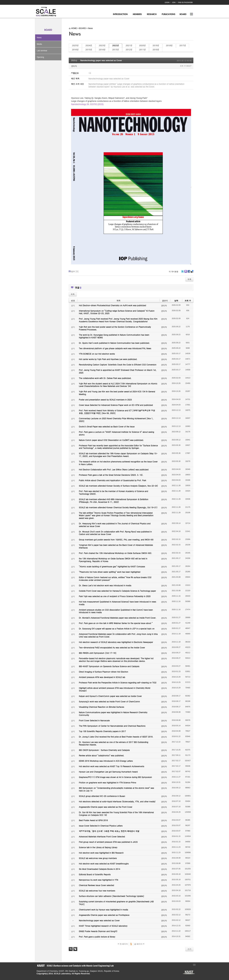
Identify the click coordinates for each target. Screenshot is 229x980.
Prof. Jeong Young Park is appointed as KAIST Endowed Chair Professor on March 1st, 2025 (118, 371)
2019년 (156, 46)
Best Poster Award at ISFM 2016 (93, 820)
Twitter (183, 273)
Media (39, 44)
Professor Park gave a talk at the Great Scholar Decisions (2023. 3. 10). (111, 475)
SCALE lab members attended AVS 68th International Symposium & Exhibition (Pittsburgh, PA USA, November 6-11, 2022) (114, 501)
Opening (40, 57)
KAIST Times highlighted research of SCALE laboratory (103, 926)
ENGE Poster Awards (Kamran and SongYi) (98, 931)
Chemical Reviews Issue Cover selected (96, 885)
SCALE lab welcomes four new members (97, 891)
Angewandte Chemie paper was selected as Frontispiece (104, 915)
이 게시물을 (174, 272)
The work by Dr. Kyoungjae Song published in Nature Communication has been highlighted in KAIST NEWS (114, 336)
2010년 (156, 50)
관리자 (74, 66)
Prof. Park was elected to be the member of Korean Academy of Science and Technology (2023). (113, 492)
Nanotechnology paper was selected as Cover (101, 61)
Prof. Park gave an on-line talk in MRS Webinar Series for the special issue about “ (116, 623)
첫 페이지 (123, 944)
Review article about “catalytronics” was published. (102, 755)
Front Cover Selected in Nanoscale (94, 720)
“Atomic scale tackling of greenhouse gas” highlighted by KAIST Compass (112, 566)
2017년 (183, 46)
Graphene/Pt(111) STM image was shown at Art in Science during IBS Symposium (115, 777)
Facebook (189, 273)
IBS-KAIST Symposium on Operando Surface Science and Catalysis (109, 666)
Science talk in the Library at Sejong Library (98, 847)
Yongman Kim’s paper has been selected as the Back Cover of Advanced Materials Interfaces (116, 546)
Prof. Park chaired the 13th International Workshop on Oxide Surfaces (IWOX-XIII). (115, 553)
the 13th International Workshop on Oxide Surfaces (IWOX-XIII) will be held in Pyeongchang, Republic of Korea (113, 560)
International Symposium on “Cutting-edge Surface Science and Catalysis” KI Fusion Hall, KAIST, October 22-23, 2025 (117, 312)
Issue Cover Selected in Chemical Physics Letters (101, 826)
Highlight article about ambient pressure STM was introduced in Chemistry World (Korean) (114, 689)
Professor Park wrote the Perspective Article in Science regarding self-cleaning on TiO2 (118, 682)
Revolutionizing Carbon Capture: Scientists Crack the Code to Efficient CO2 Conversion (118, 365)
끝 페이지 (139, 944)
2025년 (75, 46)
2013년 (115, 50)
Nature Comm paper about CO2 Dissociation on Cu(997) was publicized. (111, 440)
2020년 (142, 46)
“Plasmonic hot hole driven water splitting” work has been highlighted (110, 572)
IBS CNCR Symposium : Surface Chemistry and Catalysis (104, 750)
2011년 (142, 50)
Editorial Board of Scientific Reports (95, 874)
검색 (71, 949)
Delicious (192, 273)
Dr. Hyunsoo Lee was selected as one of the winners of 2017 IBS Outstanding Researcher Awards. (114, 743)
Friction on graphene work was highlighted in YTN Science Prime (108, 782)
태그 (75, 949)
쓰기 (189, 949)
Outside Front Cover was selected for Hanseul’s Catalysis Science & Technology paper (117, 591)
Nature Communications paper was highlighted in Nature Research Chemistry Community (113, 714)
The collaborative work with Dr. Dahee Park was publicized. (105, 378)
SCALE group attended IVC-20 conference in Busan (102, 796)
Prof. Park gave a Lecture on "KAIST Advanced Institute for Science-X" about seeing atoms (116, 433)
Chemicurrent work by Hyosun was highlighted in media (103, 910)
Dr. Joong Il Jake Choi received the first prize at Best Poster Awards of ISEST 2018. (116, 737)
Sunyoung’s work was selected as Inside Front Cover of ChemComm (109, 701)
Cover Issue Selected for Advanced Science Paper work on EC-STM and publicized (116, 405)
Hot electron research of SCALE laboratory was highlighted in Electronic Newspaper (116, 642)
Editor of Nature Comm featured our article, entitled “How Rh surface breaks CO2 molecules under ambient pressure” (115, 579)
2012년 (129, 50)
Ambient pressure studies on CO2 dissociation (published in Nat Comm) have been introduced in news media (116, 611)
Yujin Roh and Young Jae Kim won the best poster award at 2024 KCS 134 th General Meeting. (117, 393)
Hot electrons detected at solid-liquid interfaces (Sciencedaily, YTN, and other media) (117, 801)
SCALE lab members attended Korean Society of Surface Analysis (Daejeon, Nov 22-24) (118, 486)
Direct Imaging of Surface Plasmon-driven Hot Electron (103, 672)
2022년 (115, 46)
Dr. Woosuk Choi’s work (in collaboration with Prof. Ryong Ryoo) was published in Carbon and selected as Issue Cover (115, 533)
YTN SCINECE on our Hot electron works (97, 354)
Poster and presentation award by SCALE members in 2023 (105, 400)
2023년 (102, 46)
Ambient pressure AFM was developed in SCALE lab (102, 677)
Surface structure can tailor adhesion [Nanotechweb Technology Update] (111, 896)
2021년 (129, 46)
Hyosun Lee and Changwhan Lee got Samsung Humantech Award (108, 772)
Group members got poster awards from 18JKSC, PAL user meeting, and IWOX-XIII (116, 540)
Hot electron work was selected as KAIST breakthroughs (104, 864)
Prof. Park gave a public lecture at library (97, 937)
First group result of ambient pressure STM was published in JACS (108, 842)
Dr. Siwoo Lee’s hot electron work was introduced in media (105, 585)
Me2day (186, 273)
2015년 (89, 50)
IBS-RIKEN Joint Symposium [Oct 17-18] (98, 653)
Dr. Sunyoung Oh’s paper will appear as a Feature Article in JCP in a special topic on (117, 629)
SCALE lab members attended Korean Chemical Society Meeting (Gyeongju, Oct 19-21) (118, 507)
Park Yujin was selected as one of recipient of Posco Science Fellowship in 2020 (115, 596)
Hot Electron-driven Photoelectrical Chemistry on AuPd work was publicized (112, 305)
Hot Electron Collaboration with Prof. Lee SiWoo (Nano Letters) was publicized (114, 469)
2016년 (75, 50)
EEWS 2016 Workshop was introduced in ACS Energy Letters (106, 761)
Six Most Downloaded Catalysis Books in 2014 (99, 869)
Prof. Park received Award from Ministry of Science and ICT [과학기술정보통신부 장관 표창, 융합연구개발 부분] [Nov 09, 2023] (117, 412)
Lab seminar (42, 51)
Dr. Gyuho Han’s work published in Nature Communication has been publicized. (114, 343)
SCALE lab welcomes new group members (98, 858)
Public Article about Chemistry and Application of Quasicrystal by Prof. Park (113, 480)
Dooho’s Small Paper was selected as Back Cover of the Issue (107, 426)
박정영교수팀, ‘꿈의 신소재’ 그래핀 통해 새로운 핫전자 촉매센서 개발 (109, 831)
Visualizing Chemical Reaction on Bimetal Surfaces (101, 707)
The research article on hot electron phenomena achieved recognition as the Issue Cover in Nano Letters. (118, 463)
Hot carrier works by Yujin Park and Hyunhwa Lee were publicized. (108, 359)
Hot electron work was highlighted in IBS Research (101, 853)
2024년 (89, 46)
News (39, 38)
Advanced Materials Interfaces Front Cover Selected (102, 836)
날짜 (176, 301)
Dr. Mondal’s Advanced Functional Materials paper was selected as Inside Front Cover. (118, 618)
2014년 (102, 50)
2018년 (169, 46)
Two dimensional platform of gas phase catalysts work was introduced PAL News (115, 348)
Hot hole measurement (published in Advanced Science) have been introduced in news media (117, 603)
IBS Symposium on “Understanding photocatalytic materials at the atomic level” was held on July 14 (116, 789)
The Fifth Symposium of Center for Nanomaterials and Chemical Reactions (112, 726)
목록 (189, 279)
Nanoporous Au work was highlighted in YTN (99, 880)
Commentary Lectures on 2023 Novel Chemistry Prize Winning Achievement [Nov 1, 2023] (116, 420)
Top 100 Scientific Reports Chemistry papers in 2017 (102, 731)
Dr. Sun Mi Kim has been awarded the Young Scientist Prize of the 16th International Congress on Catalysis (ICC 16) (116, 814)
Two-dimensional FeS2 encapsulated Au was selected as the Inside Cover (112, 647)
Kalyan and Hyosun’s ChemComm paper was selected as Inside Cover (110, 696)
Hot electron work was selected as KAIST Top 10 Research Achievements (112, 766)
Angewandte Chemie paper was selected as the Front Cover (106, 807)
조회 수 (188, 301)
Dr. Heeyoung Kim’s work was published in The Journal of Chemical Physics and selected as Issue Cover (115, 525)
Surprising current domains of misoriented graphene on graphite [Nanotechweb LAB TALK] (116, 903)
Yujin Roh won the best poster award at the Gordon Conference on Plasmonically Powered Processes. (115, 328)
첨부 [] (75, 271)
